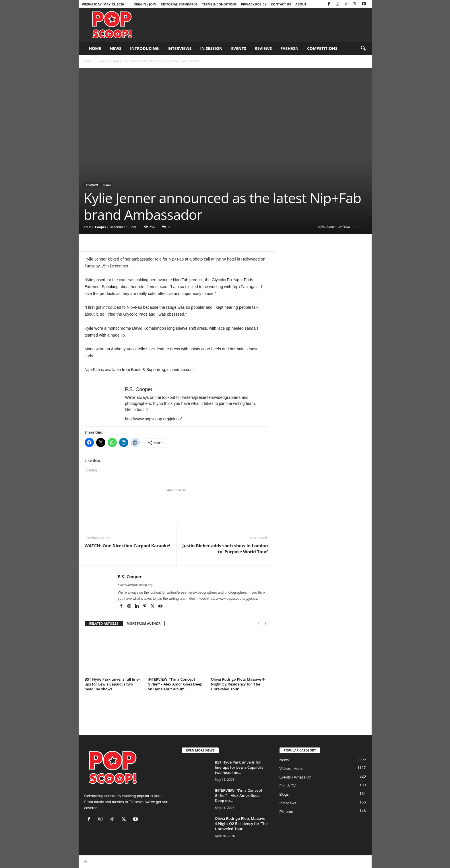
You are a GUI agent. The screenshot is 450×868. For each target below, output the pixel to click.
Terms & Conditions (219, 4)
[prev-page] (259, 624)
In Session (211, 48)
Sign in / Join (145, 4)
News (115, 48)
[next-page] (265, 624)
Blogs (284, 794)
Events (238, 48)
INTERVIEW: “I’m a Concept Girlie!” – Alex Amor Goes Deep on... (239, 795)
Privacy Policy (254, 4)
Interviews (179, 48)
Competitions (322, 48)
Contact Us (281, 4)
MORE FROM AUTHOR (144, 623)
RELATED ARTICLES (104, 623)
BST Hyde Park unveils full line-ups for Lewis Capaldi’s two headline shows (112, 684)
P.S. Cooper (97, 227)
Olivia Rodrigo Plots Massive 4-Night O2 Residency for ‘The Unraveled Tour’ (238, 684)
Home (95, 48)
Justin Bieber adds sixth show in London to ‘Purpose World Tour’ (225, 548)
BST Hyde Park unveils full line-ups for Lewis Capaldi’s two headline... (239, 767)
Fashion (289, 48)
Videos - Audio (292, 769)
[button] (363, 48)
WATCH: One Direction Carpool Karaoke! (128, 545)
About (301, 4)
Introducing (144, 48)
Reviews (263, 48)
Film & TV (288, 786)
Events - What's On (296, 777)
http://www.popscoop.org (135, 585)
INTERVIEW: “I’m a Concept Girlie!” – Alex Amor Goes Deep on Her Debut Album (175, 684)
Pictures (286, 812)
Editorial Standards (180, 4)
